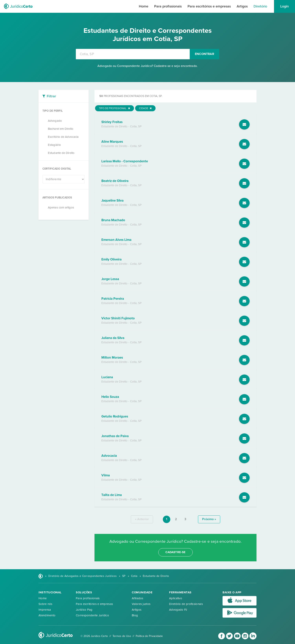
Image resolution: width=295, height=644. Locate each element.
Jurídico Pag (84, 610)
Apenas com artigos (61, 207)
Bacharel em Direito (61, 129)
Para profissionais (168, 6)
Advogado (55, 121)
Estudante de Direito (61, 153)
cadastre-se (175, 552)
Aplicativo (176, 598)
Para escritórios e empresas (209, 6)
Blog (135, 615)
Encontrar (204, 54)
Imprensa (45, 610)
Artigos (242, 6)
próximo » (209, 519)
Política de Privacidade (149, 636)
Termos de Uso (122, 636)
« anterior (142, 519)
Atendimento (47, 615)
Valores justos (141, 604)
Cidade (145, 108)
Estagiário (54, 145)
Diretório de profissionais (186, 604)
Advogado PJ (178, 610)
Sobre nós (45, 604)
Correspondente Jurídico (92, 615)
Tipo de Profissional (115, 108)
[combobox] (133, 54)
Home (144, 6)
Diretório (260, 6)
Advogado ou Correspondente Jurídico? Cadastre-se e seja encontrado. (147, 66)
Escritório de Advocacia (63, 137)
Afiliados (138, 598)
